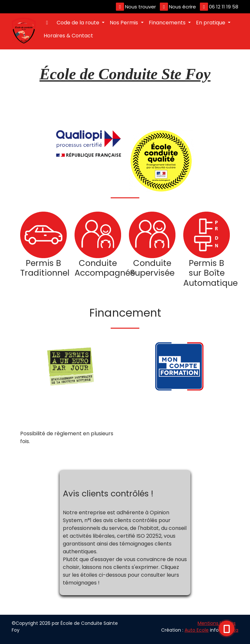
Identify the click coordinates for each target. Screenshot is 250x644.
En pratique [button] (211, 23)
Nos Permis (125, 23)
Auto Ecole (197, 630)
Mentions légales (217, 623)
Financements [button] (168, 23)
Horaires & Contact (68, 36)
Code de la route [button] (79, 23)
